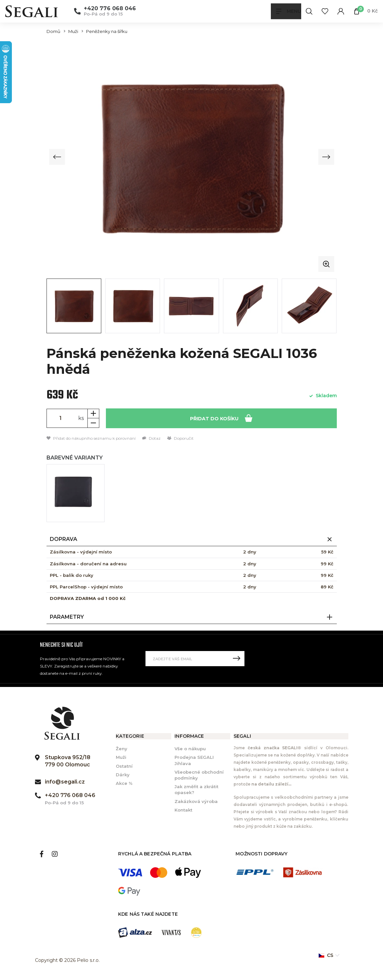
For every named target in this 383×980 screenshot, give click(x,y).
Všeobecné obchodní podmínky (199, 775)
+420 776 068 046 (110, 9)
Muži (73, 31)
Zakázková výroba (196, 801)
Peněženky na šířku (107, 31)
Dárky (123, 775)
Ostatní (124, 766)
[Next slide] (326, 157)
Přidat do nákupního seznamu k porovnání (91, 438)
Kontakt (183, 810)
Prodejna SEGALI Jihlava (194, 760)
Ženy (122, 749)
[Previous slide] (57, 157)
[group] (192, 157)
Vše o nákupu (190, 749)
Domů (53, 31)
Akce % (124, 783)
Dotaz (151, 438)
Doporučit (180, 438)
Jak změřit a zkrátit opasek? (196, 790)
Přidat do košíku (221, 418)
